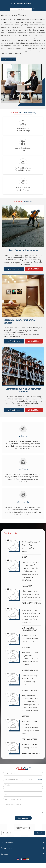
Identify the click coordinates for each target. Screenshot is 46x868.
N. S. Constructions (21, 4)
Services (4, 854)
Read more (8, 59)
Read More (34, 269)
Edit (40, 780)
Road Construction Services (23, 251)
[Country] (23, 795)
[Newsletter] (18, 833)
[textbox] (30, 780)
